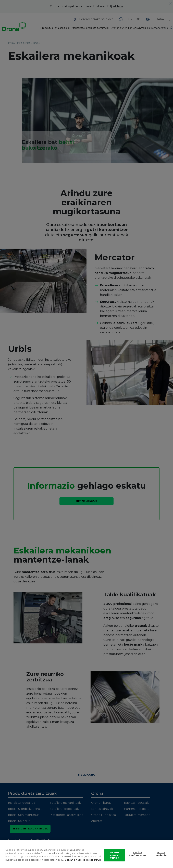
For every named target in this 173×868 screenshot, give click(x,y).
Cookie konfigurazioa (138, 857)
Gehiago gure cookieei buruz (83, 863)
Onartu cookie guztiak (114, 858)
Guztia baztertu (161, 857)
